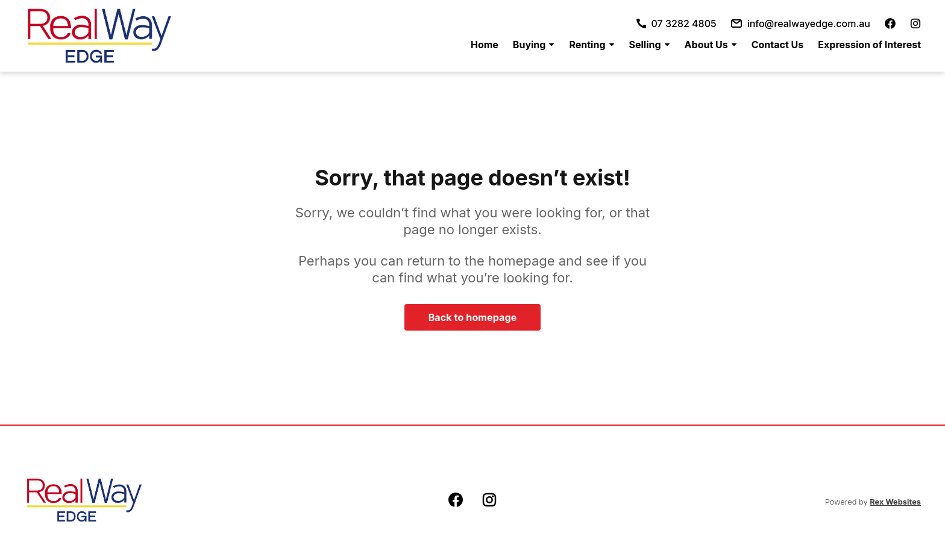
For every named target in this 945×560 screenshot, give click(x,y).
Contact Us (778, 45)
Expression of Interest (869, 45)
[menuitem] (485, 45)
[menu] (692, 45)
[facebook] (890, 23)
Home (485, 45)
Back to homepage (473, 317)
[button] (534, 45)
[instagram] (915, 23)
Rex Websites (895, 502)
